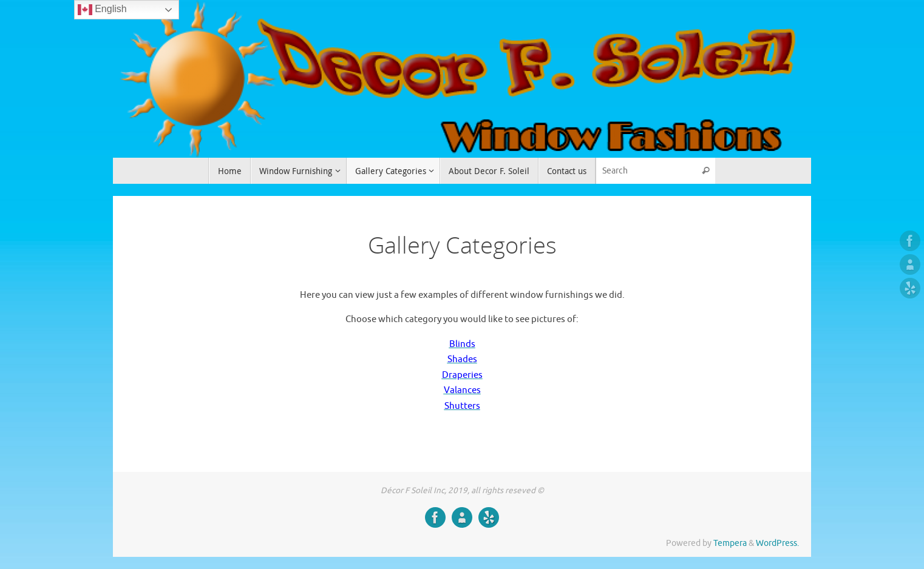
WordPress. (777, 543)
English (102, 10)
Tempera (730, 543)
